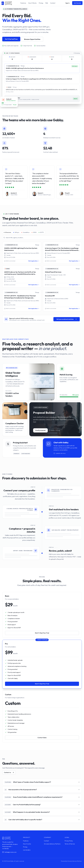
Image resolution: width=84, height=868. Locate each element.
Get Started (77, 3)
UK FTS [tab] (41, 232)
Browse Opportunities (32, 39)
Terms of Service (70, 844)
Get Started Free (11, 39)
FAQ (47, 3)
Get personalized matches (67, 319)
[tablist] (24, 232)
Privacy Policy (69, 841)
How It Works (32, 3)
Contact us (9, 772)
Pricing (41, 3)
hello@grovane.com (9, 852)
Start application (34, 261)
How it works (27, 844)
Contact (53, 3)
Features (23, 3)
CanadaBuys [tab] (25, 232)
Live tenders (27, 850)
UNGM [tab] (34, 232)
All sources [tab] (7, 232)
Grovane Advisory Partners (52, 844)
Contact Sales (42, 738)
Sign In (67, 3)
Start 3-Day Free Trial (42, 633)
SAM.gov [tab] (16, 232)
